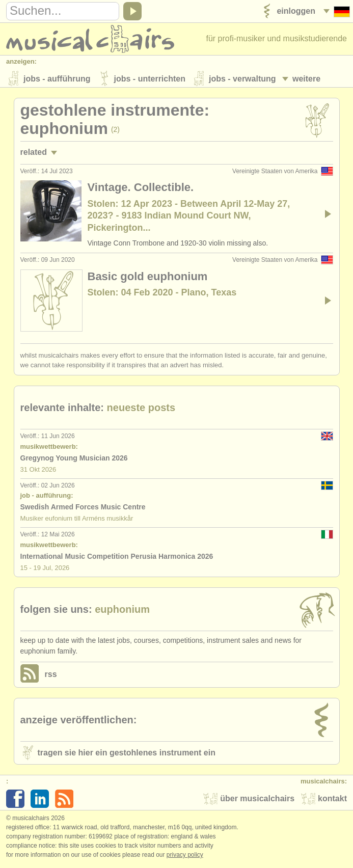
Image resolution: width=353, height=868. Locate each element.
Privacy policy (185, 857)
